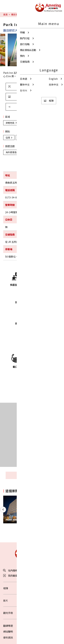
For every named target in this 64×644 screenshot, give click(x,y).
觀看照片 (24, 97)
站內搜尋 (10, 570)
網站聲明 (8, 631)
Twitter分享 (26, 535)
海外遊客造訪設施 (28, 138)
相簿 (32, 588)
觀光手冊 (32, 613)
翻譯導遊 (8, 626)
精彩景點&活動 (19, 15)
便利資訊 (8, 637)
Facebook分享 (38, 535)
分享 (23, 107)
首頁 (5, 15)
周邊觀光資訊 (39, 475)
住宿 (9, 138)
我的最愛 (10, 576)
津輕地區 (12, 123)
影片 (32, 600)
